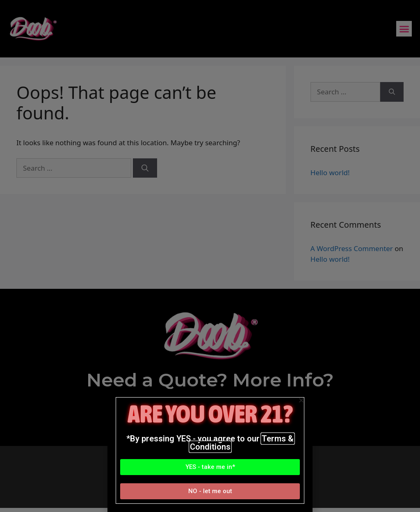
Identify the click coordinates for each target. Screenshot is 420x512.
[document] (210, 256)
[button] (210, 467)
